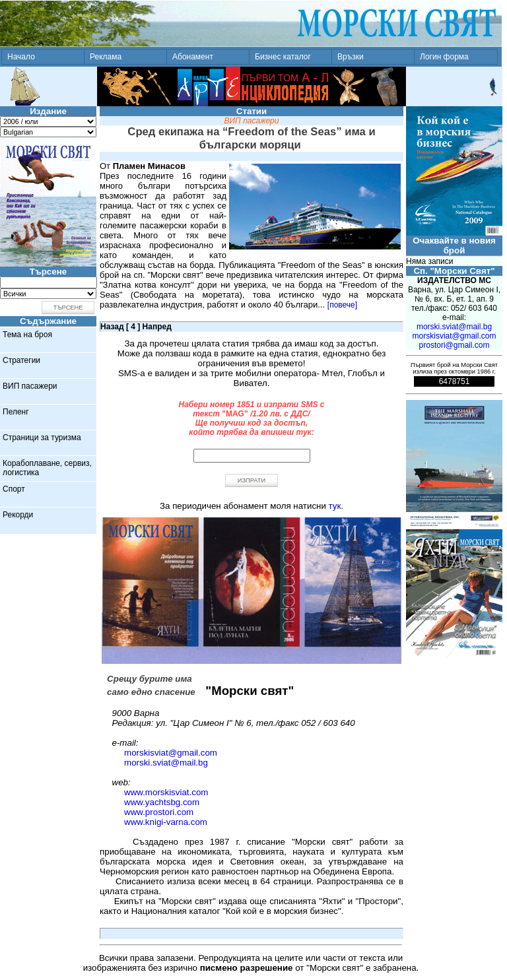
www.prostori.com (159, 812)
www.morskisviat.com (166, 792)
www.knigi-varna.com (166, 822)
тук (335, 506)
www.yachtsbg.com (162, 802)
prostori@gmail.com (455, 345)
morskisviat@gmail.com (171, 753)
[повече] (342, 305)
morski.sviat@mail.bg (166, 763)
